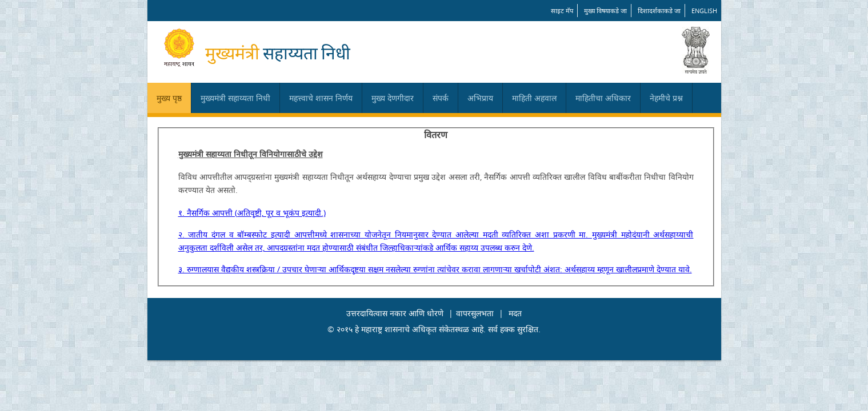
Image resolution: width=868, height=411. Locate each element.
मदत (515, 313)
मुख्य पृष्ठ (169, 98)
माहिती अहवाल (534, 98)
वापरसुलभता (475, 313)
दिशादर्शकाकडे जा (659, 11)
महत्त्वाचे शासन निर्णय (321, 98)
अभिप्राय (480, 98)
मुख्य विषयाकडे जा (605, 11)
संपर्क (441, 98)
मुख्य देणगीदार (393, 98)
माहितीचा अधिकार (603, 98)
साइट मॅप (562, 11)
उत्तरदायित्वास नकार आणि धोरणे (395, 313)
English (704, 11)
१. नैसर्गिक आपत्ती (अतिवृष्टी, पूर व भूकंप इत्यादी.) (252, 213)
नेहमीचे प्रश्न (666, 98)
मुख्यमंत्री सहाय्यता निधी (235, 98)
